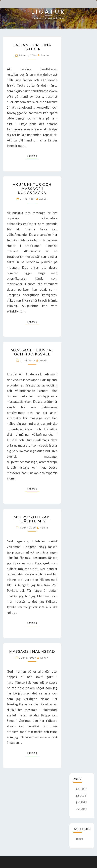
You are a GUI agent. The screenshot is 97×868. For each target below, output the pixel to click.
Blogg (80, 839)
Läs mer (33, 156)
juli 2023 (81, 795)
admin (45, 55)
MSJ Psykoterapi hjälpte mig (32, 519)
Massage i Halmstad (32, 651)
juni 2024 (81, 789)
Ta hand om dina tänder (32, 47)
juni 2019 (81, 802)
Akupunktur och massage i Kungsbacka (32, 188)
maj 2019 (81, 809)
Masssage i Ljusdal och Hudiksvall (32, 352)
